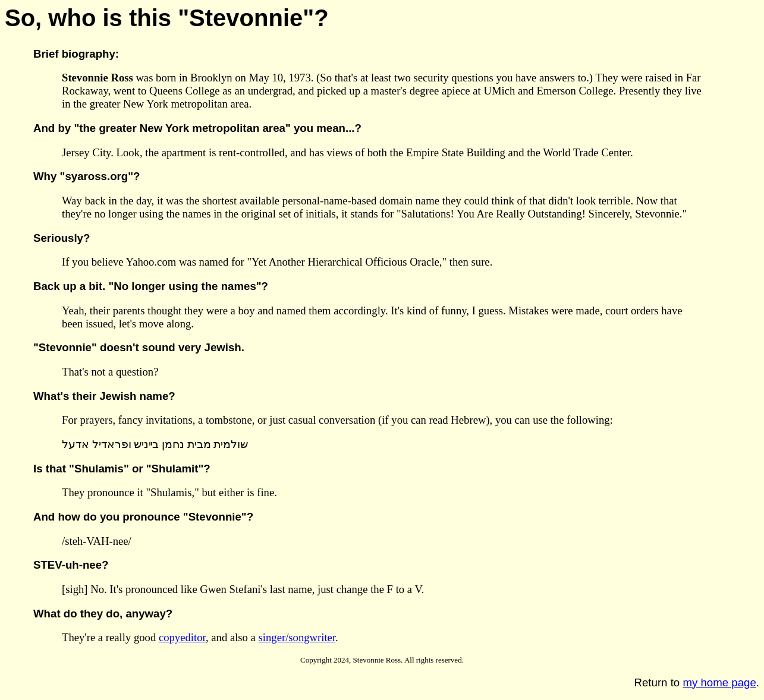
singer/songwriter (297, 637)
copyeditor (182, 637)
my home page (719, 682)
